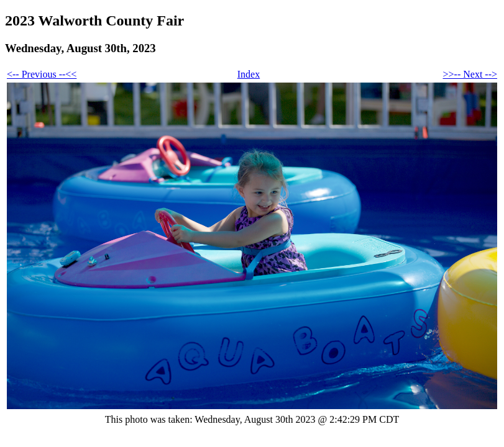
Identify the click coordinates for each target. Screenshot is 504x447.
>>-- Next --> (470, 74)
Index (249, 74)
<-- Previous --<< (42, 74)
